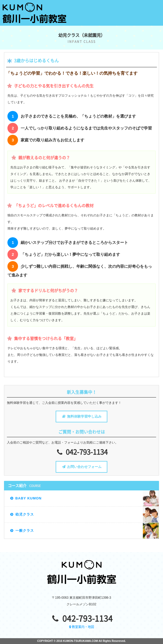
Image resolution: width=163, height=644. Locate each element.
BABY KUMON (26, 498)
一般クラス (22, 531)
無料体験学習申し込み (81, 416)
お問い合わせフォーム (81, 467)
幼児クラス (22, 514)
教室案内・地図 (82, 627)
